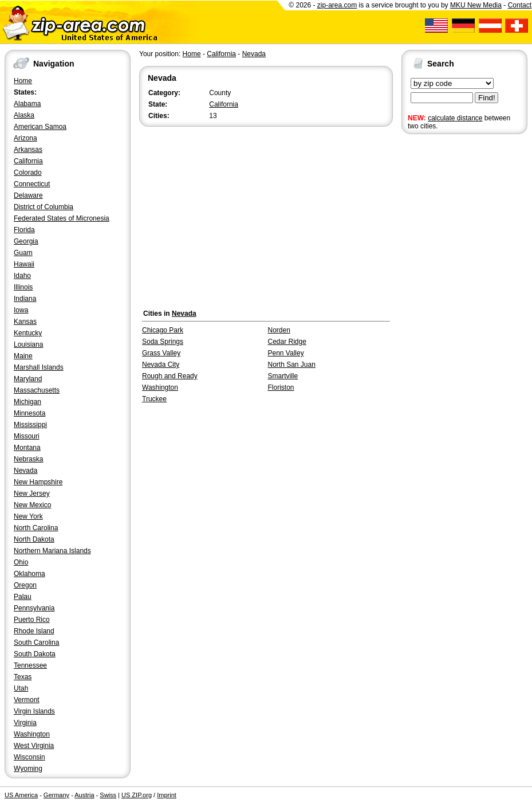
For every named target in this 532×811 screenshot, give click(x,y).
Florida (24, 230)
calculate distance (455, 118)
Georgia (26, 241)
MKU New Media (476, 5)
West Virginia (34, 746)
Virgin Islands (34, 711)
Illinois (23, 287)
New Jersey (32, 493)
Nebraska (28, 459)
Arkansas (28, 150)
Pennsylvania (34, 608)
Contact (520, 5)
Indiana (25, 299)
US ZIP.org (137, 795)
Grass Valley (161, 353)
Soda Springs (163, 342)
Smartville (283, 376)
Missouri (27, 436)
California (28, 161)
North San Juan (292, 365)
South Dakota (35, 654)
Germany (56, 795)
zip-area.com (337, 5)
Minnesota (29, 413)
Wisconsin (29, 757)
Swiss (108, 795)
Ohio (21, 562)
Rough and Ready (170, 376)
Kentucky (28, 333)
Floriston (281, 387)
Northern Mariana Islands (52, 551)
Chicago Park (163, 330)
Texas (23, 677)
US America (21, 795)
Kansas (25, 322)
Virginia (25, 723)
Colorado (28, 173)
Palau (23, 597)
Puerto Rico (32, 620)
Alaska (24, 115)
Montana (27, 448)
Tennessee (30, 665)
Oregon (25, 585)
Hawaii (24, 264)
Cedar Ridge (287, 342)
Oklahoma (29, 574)
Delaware (28, 195)
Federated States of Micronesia (62, 218)
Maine (23, 356)
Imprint (167, 795)
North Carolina (36, 528)
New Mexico (32, 505)
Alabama (27, 104)
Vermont (27, 700)
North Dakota (34, 539)
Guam (23, 253)
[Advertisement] (447, 314)
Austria (84, 795)
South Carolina (36, 642)
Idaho (22, 276)
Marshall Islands (39, 367)
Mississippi (30, 425)
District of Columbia (44, 207)
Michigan (27, 402)
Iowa (21, 310)
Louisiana (28, 344)
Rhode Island (34, 631)
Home (23, 81)
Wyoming (28, 769)
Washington (32, 734)
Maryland (28, 379)
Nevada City (161, 365)
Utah (21, 688)
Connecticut (32, 184)
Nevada (25, 471)
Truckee (154, 399)
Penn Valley (286, 353)
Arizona (25, 138)
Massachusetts (37, 390)
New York (28, 516)
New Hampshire (38, 482)
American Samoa (40, 127)
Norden (279, 330)
